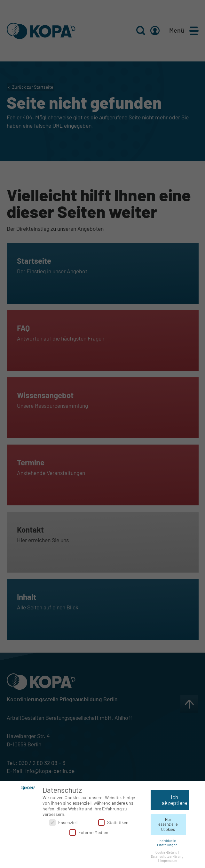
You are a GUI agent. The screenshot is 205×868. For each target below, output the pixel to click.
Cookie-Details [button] (166, 851)
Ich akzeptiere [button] (174, 799)
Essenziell (63, 821)
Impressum (169, 859)
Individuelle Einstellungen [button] (167, 841)
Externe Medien (89, 831)
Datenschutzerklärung (167, 855)
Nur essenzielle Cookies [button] (168, 823)
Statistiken (113, 821)
